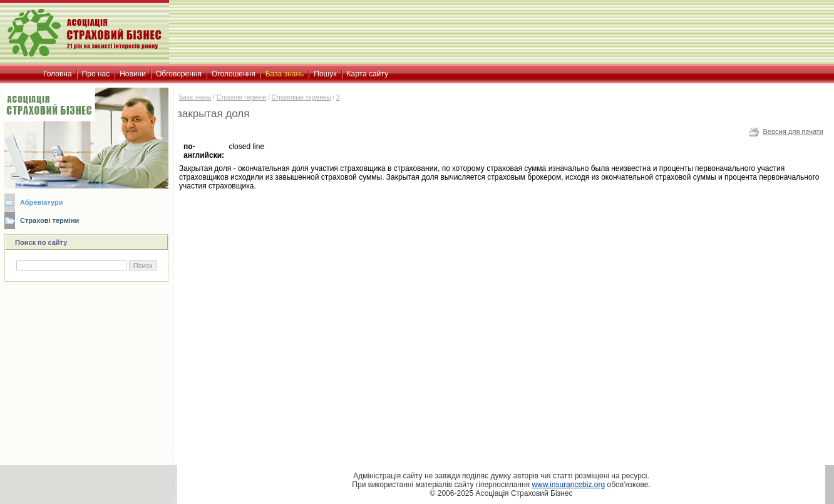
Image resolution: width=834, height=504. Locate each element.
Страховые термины (301, 97)
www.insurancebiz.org (568, 485)
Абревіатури (41, 202)
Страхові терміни (49, 220)
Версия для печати (793, 131)
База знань (195, 97)
